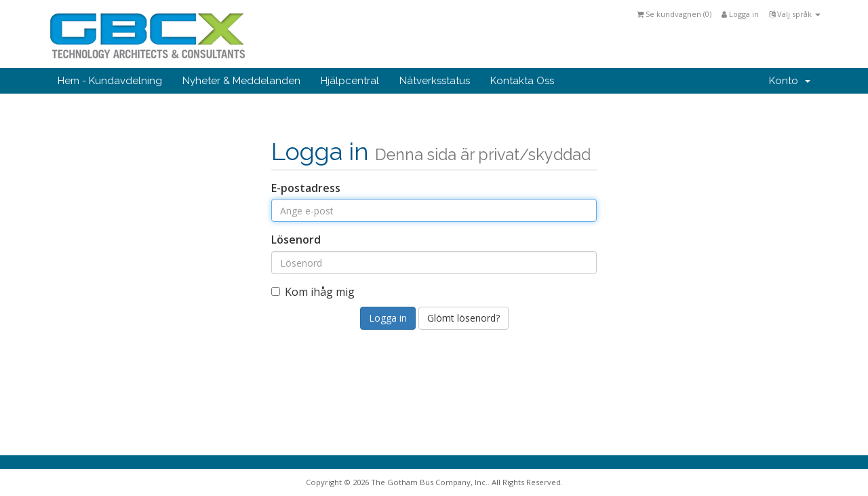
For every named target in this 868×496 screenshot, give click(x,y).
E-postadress (306, 188)
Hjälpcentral (350, 81)
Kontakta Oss (522, 81)
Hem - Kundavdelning (110, 81)
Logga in (740, 14)
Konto (790, 81)
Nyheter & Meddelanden (241, 81)
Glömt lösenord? (463, 318)
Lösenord (296, 240)
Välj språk (795, 14)
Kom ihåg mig (313, 292)
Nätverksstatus (435, 81)
